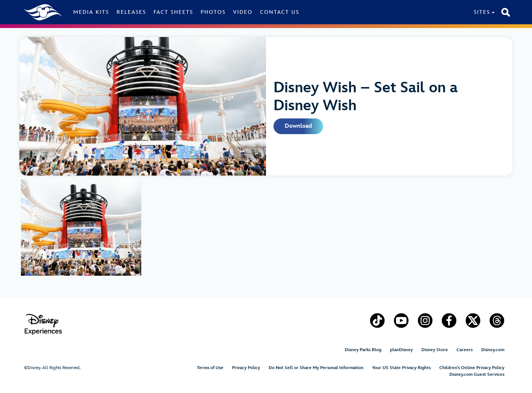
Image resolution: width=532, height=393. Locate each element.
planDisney (401, 350)
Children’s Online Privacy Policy (472, 368)
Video (243, 12)
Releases (131, 12)
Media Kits (91, 12)
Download (298, 126)
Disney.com (493, 350)
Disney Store (435, 350)
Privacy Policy (246, 368)
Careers (465, 350)
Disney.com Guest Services (477, 375)
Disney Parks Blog (363, 350)
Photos (213, 12)
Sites (482, 12)
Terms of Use (210, 368)
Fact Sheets (173, 12)
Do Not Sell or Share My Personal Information (316, 368)
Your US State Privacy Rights (401, 368)
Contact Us (280, 12)
